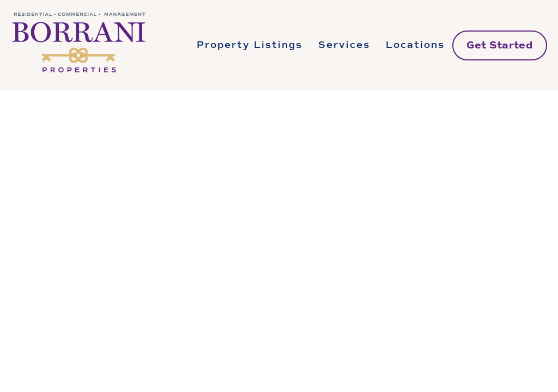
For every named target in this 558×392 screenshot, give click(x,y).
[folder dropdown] (250, 45)
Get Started (499, 45)
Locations (415, 45)
